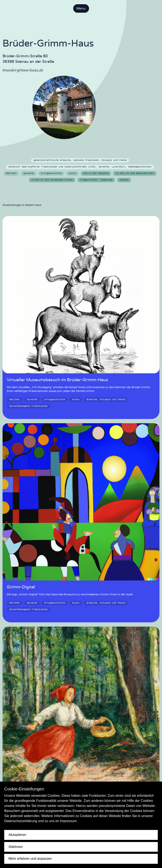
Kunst (72, 173)
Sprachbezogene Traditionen (28, 406)
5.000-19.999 (52, 180)
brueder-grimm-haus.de (23, 70)
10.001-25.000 (135, 173)
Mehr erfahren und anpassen (30, 859)
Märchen (11, 173)
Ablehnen (16, 847)
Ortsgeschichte (51, 173)
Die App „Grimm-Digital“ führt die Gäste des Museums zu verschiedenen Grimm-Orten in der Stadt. (70, 595)
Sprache (29, 173)
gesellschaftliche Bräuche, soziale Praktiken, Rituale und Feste (80, 160)
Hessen (124, 180)
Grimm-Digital (21, 587)
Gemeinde (96, 180)
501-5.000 (96, 173)
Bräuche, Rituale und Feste (106, 400)
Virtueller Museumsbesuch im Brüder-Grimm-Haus (57, 380)
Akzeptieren (17, 835)
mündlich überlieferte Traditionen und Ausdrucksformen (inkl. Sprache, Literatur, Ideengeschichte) (80, 167)
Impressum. (69, 821)
